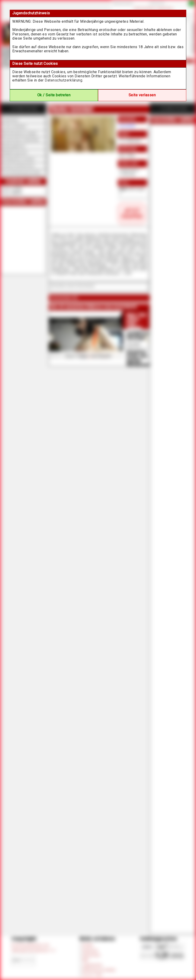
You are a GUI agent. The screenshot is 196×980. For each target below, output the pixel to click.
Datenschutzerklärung (63, 80)
